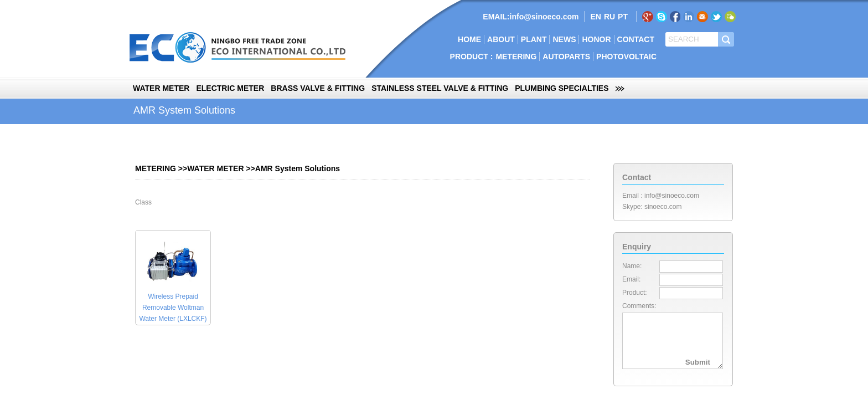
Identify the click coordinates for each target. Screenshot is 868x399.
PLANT (534, 39)
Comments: (639, 306)
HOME (469, 39)
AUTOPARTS (566, 57)
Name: (632, 266)
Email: (631, 279)
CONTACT (636, 39)
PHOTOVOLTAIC (626, 57)
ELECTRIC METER (230, 88)
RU (609, 17)
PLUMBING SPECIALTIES (562, 88)
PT (623, 17)
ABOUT (501, 39)
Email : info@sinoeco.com (661, 196)
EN (595, 17)
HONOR (596, 39)
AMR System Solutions (298, 168)
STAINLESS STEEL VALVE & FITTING (440, 88)
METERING (516, 57)
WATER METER (161, 88)
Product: (635, 293)
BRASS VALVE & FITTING (318, 88)
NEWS (564, 39)
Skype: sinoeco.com (652, 207)
